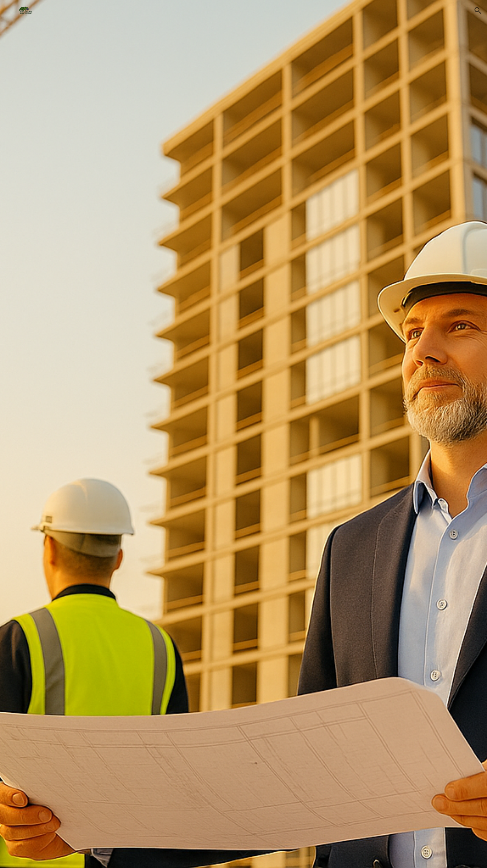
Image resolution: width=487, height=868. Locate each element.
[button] (478, 11)
